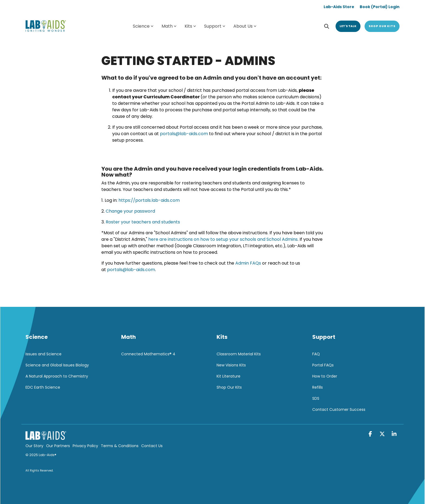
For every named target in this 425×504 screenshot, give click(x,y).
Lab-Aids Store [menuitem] (339, 7)
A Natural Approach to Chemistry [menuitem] (57, 376)
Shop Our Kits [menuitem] (229, 387)
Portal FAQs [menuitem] (323, 365)
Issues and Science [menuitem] (44, 354)
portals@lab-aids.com (184, 134)
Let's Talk (348, 26)
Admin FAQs (248, 263)
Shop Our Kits (382, 26)
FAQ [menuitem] (316, 354)
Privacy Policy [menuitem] (85, 446)
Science (143, 26)
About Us (245, 26)
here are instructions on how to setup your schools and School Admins (223, 239)
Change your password (130, 211)
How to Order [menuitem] (325, 376)
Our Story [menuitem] (34, 446)
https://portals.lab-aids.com (149, 200)
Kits (190, 26)
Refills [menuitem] (318, 387)
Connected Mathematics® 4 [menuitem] (148, 354)
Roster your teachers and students (143, 222)
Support (215, 26)
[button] (371, 434)
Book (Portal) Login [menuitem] (380, 7)
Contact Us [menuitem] (152, 446)
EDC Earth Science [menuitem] (43, 387)
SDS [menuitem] (316, 398)
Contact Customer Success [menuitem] (339, 409)
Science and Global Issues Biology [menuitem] (57, 365)
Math (169, 26)
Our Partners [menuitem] (58, 446)
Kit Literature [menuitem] (228, 376)
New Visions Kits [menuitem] (231, 365)
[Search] (327, 26)
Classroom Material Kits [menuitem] (239, 354)
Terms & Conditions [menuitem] (120, 446)
